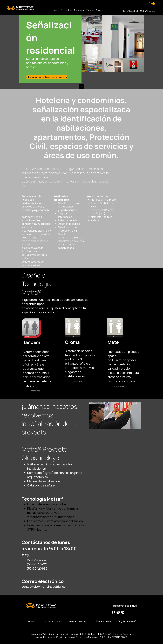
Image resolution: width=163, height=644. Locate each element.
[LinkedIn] (123, 612)
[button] (152, 4)
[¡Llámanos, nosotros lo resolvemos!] (47, 77)
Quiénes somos (53, 621)
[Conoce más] (35, 391)
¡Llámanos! (31, 621)
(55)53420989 (37, 568)
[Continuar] (81, 87)
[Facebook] (113, 612)
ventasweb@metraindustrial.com (45, 586)
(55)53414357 (36, 560)
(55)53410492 (37, 564)
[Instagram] (118, 612)
